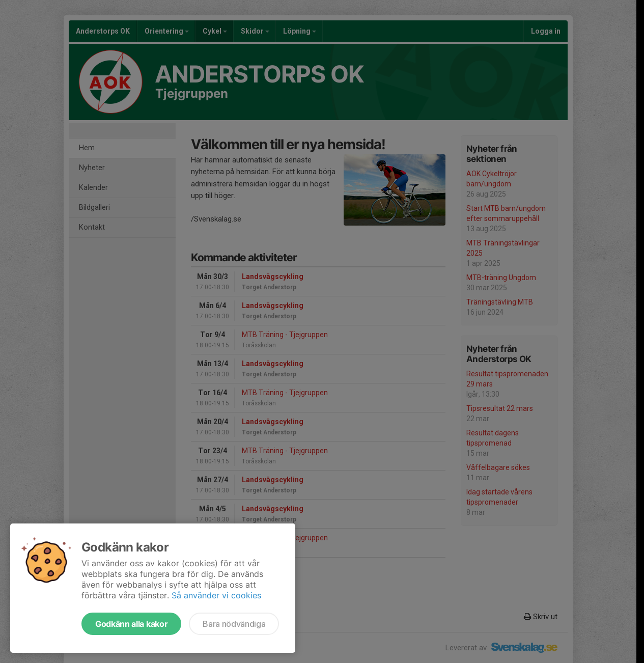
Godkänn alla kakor (131, 624)
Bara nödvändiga (234, 624)
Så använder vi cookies (216, 595)
